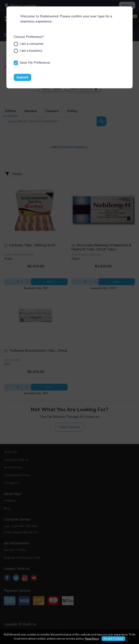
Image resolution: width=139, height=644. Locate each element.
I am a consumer (29, 44)
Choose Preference (29, 37)
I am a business (28, 51)
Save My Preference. (32, 63)
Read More (92, 639)
